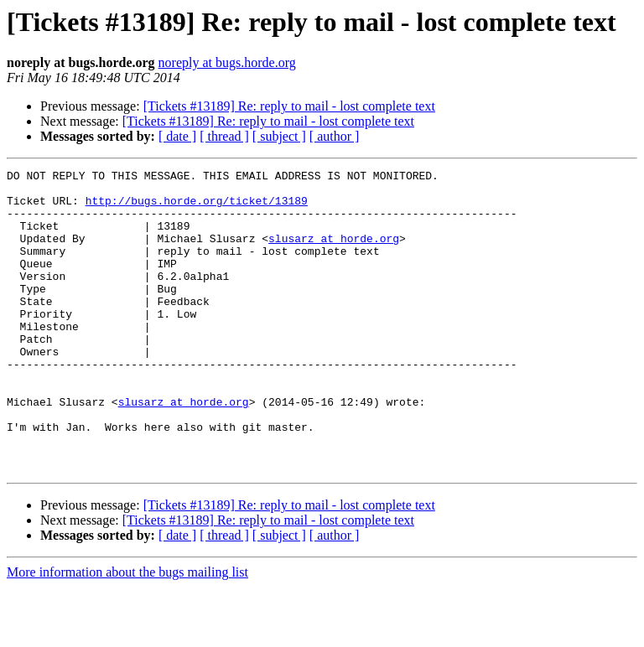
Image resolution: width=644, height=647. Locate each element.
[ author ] (335, 136)
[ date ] (177, 136)
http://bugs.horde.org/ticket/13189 (197, 208)
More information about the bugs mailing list (127, 632)
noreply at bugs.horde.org (227, 62)
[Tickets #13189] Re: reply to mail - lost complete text (289, 106)
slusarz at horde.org (334, 253)
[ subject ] (279, 136)
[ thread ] (224, 136)
